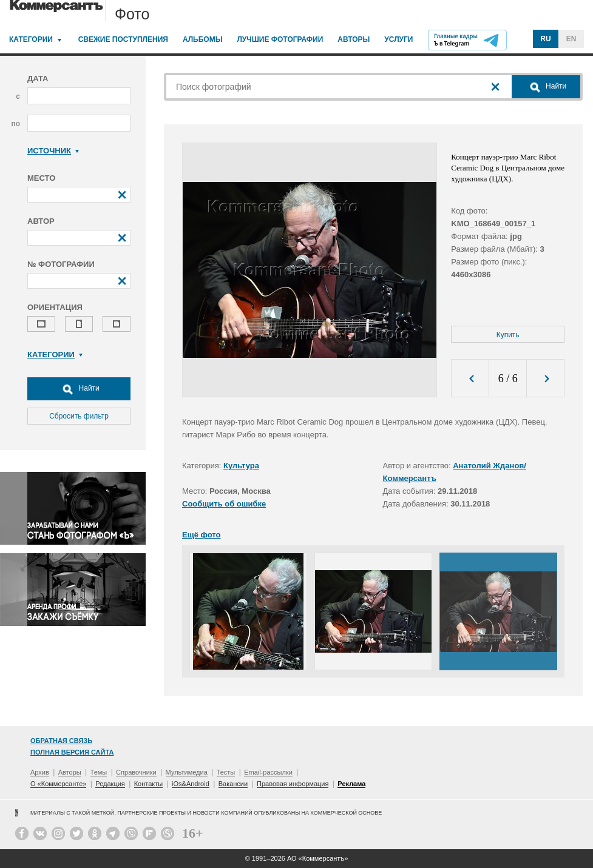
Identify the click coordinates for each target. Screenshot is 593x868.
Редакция (110, 784)
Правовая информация (293, 784)
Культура (241, 466)
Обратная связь (61, 741)
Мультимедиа (187, 772)
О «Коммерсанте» (58, 784)
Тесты (226, 772)
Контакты (149, 784)
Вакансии (233, 784)
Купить (508, 335)
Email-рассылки (268, 772)
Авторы (354, 39)
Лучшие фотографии (280, 39)
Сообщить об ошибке (224, 504)
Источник (53, 151)
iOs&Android (191, 784)
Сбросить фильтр (79, 416)
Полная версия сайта (72, 752)
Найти (79, 389)
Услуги (398, 39)
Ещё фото (201, 535)
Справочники (136, 772)
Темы (99, 772)
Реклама (351, 784)
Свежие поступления (123, 39)
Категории (31, 39)
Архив (40, 772)
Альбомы (203, 39)
